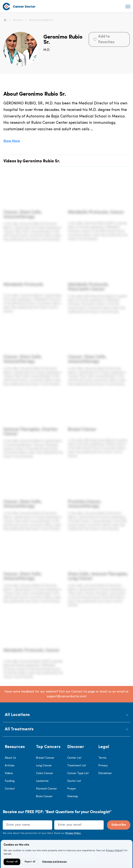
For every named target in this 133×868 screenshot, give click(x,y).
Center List (74, 758)
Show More (12, 141)
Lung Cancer (44, 766)
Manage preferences (54, 862)
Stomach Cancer (47, 789)
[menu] (128, 7)
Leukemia (42, 781)
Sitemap (73, 797)
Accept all (12, 862)
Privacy (103, 766)
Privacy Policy (114, 851)
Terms (102, 758)
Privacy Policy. (73, 833)
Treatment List (77, 766)
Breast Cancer (45, 758)
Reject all (30, 862)
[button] (66, 715)
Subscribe (119, 825)
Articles (10, 766)
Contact (10, 789)
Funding (10, 781)
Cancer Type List (78, 773)
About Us (10, 758)
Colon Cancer (45, 773)
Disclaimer (105, 773)
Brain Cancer (44, 797)
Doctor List (74, 781)
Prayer (72, 789)
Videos (9, 773)
